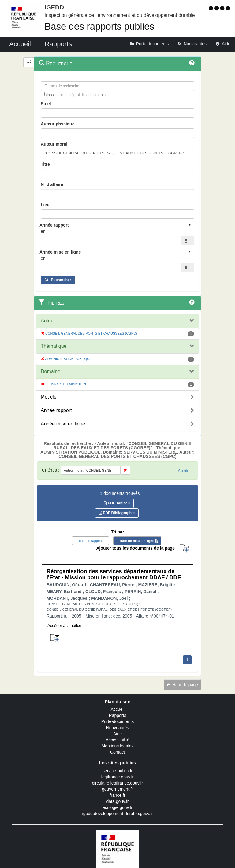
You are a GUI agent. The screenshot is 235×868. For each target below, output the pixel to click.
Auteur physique (58, 124)
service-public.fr (117, 771)
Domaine (50, 371)
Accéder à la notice (64, 626)
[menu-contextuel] (43, 94)
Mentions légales (117, 746)
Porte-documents (118, 721)
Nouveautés (118, 728)
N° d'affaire (52, 184)
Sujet (46, 104)
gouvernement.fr (117, 789)
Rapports (118, 715)
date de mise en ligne (137, 541)
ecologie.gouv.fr (117, 807)
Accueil (117, 709)
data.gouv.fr (118, 801)
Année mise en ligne (63, 424)
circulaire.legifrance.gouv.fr (117, 783)
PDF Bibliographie (117, 513)
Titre (45, 164)
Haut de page (182, 685)
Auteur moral (54, 144)
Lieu (45, 205)
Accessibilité (117, 740)
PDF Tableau (117, 503)
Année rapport (56, 410)
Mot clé (49, 397)
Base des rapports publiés (99, 26)
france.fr (117, 795)
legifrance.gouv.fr (117, 777)
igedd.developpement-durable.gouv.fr (118, 814)
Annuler (184, 470)
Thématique (54, 346)
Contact (117, 752)
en (43, 231)
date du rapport (90, 541)
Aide (117, 734)
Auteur (48, 321)
